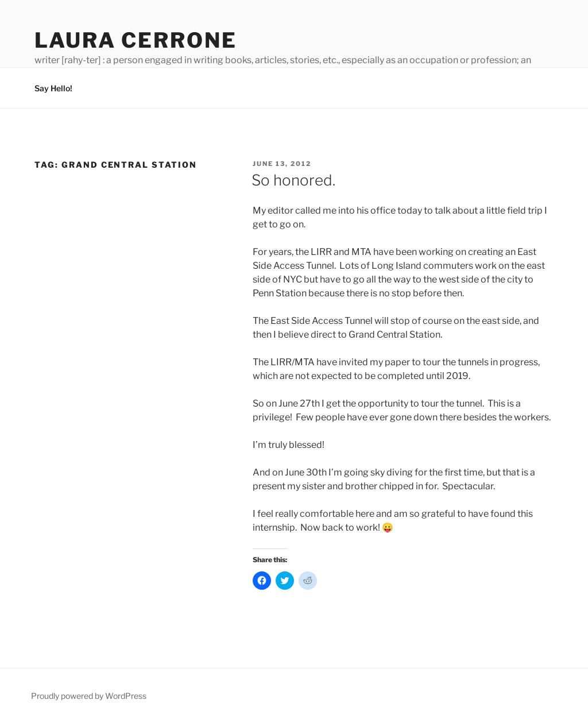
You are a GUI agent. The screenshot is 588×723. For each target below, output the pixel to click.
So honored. (293, 180)
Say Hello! (53, 88)
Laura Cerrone (136, 40)
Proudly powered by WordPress (89, 696)
